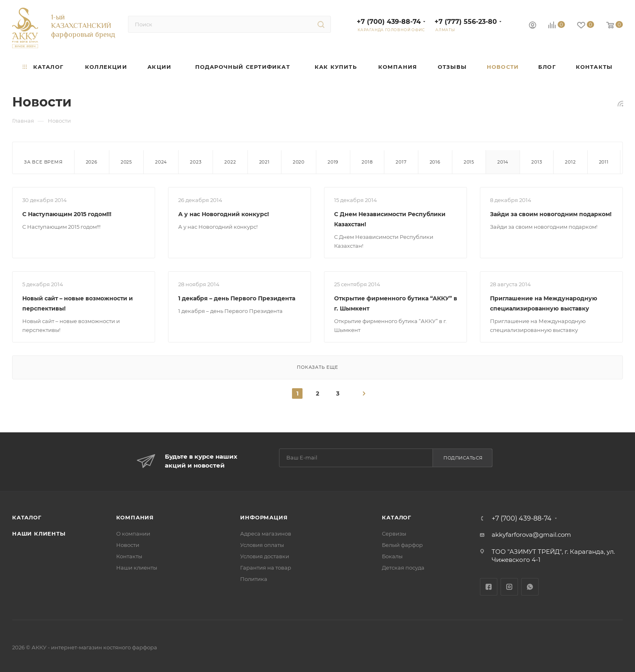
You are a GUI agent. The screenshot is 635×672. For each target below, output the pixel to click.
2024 (161, 162)
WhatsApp (530, 587)
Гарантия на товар (266, 568)
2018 (367, 162)
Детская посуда (403, 568)
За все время (43, 162)
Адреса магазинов (266, 534)
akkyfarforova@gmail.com (531, 535)
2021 (264, 162)
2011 (604, 162)
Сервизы (394, 534)
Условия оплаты (262, 545)
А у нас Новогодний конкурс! (224, 214)
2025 (126, 162)
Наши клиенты (39, 534)
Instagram (509, 587)
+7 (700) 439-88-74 (389, 22)
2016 (435, 162)
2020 (299, 162)
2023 (196, 162)
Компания (135, 517)
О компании (133, 534)
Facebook (489, 587)
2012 (570, 162)
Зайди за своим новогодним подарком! (551, 214)
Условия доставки (265, 556)
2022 (230, 162)
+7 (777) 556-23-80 (466, 22)
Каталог (27, 517)
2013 (537, 162)
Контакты (129, 556)
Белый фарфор (402, 545)
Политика (254, 579)
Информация (264, 517)
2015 (469, 162)
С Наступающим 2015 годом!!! (67, 214)
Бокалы (392, 556)
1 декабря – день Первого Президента (237, 298)
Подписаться (463, 458)
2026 (92, 162)
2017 (401, 162)
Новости (128, 545)
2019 (333, 162)
